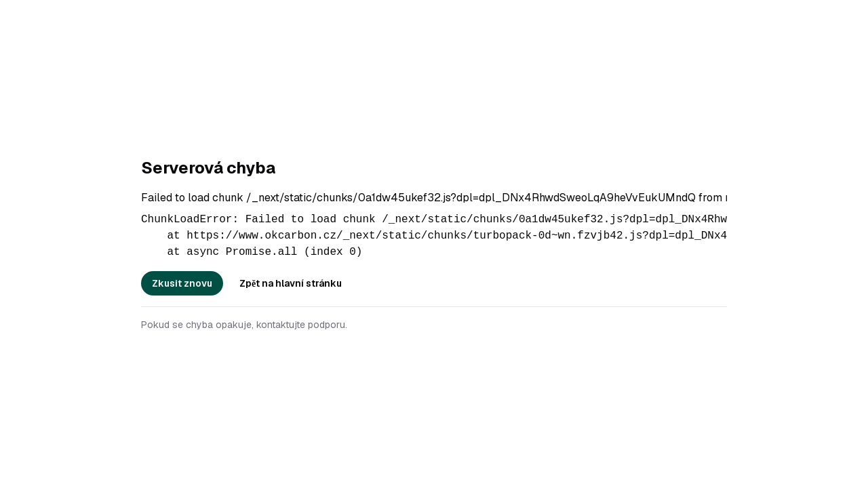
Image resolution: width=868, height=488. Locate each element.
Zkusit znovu (182, 283)
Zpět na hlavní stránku (291, 283)
